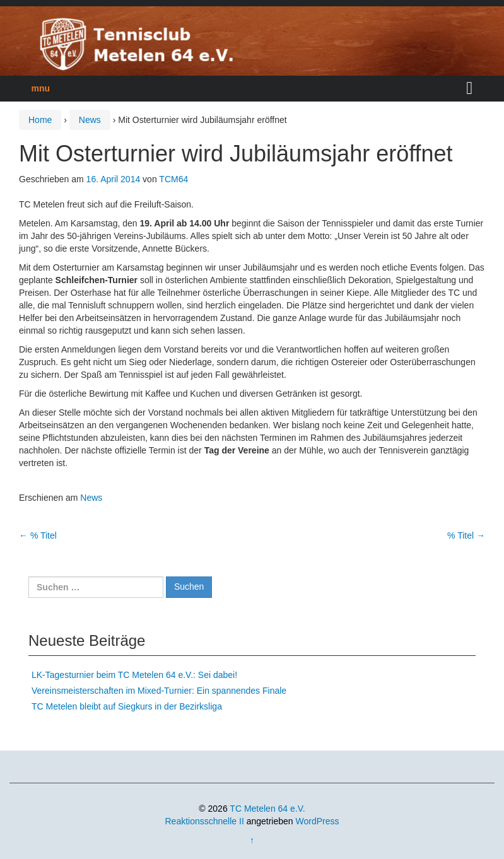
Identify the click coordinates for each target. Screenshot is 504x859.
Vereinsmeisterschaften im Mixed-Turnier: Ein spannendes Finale (159, 691)
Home (40, 120)
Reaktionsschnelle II (204, 821)
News (90, 120)
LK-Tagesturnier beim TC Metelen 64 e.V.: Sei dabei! (134, 675)
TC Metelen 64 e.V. (267, 809)
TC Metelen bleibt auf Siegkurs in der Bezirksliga (127, 706)
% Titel (38, 535)
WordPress (318, 821)
